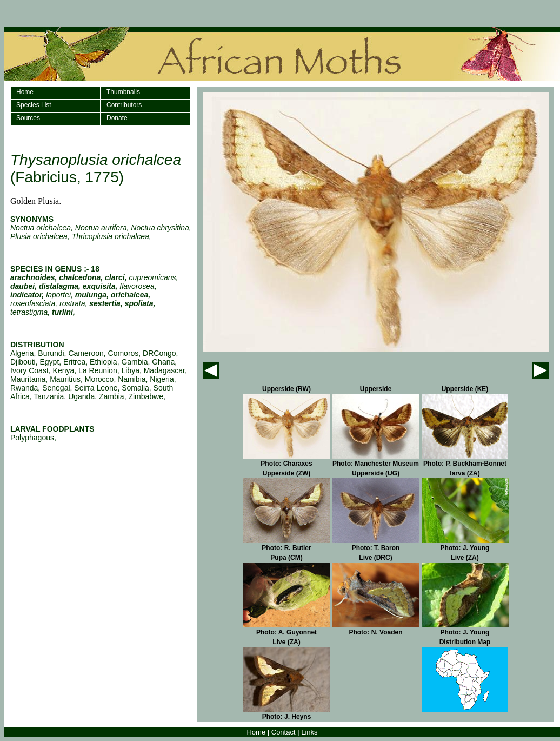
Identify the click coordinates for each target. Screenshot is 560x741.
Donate (117, 118)
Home (25, 92)
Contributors (124, 105)
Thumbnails (123, 92)
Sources (28, 118)
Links (309, 732)
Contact (284, 732)
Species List (34, 105)
